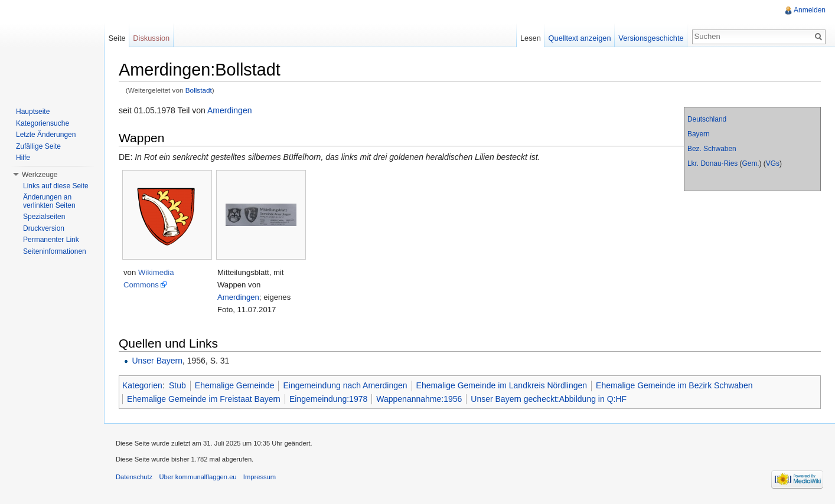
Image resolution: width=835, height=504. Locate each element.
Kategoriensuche (43, 123)
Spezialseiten (44, 217)
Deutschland (707, 119)
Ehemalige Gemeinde (235, 385)
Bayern (699, 134)
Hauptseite (33, 112)
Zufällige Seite (38, 146)
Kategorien (142, 385)
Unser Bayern (157, 361)
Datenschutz (134, 477)
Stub (177, 385)
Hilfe (23, 158)
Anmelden (810, 10)
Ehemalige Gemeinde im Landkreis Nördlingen (502, 385)
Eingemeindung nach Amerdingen (345, 385)
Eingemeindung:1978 (328, 399)
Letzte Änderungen (46, 135)
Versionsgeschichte (651, 38)
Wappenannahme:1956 (419, 399)
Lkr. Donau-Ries (712, 163)
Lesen (531, 38)
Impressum (260, 477)
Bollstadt (199, 90)
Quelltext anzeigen (580, 38)
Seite (117, 38)
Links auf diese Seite (56, 186)
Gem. (751, 163)
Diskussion (151, 38)
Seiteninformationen (55, 251)
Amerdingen (230, 110)
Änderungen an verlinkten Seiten (49, 201)
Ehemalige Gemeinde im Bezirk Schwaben (674, 385)
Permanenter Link (51, 240)
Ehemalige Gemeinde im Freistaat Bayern (204, 399)
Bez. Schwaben (712, 149)
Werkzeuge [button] (40, 175)
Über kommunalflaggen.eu (198, 477)
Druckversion (44, 228)
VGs (773, 163)
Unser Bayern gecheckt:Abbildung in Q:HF (549, 399)
